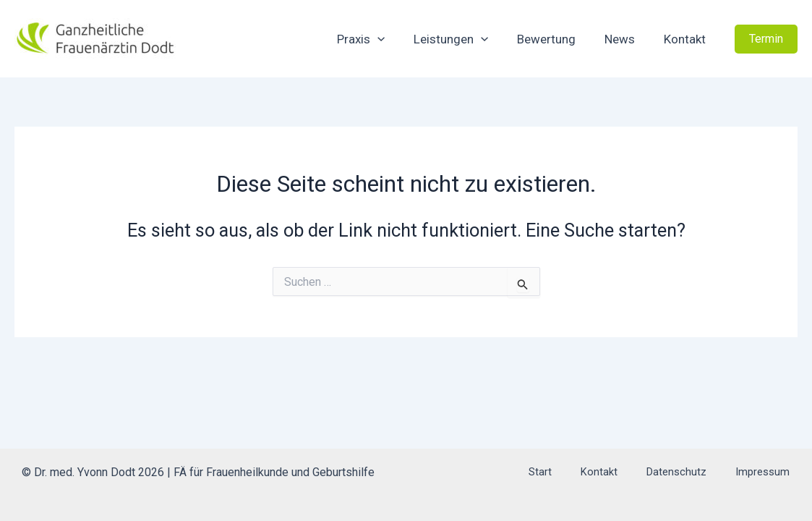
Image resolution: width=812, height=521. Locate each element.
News (626, 39)
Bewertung (557, 39)
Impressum (775, 472)
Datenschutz (703, 472)
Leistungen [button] (466, 39)
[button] (397, 39)
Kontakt (687, 39)
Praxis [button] (380, 39)
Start (598, 472)
